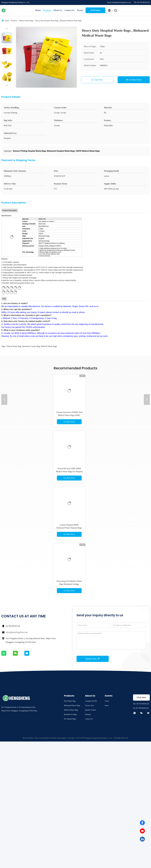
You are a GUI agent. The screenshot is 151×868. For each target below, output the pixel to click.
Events (80, 10)
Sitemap (88, 714)
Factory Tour (89, 705)
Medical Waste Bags (26, 21)
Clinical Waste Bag (14, 346)
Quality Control (90, 710)
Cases (107, 701)
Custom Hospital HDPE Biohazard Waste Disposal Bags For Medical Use (69, 528)
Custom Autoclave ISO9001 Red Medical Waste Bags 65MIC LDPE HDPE (69, 415)
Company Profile (91, 701)
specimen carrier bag (31, 346)
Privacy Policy (28, 738)
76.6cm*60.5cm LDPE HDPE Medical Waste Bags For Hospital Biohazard (69, 472)
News (107, 705)
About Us (58, 10)
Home (38, 10)
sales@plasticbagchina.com (17, 632)
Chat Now (95, 10)
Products (47, 10)
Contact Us (70, 10)
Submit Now (93, 659)
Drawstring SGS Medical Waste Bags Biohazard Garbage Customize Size (69, 584)
